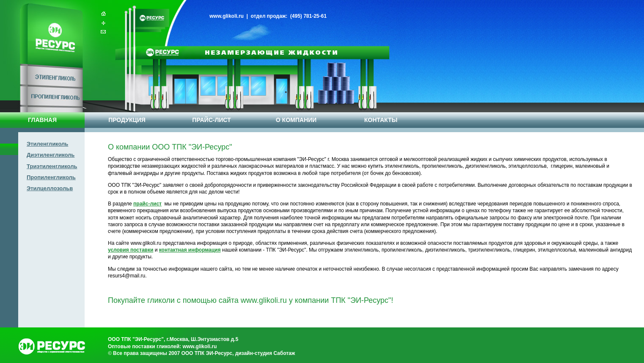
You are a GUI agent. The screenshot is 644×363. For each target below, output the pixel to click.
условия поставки (131, 250)
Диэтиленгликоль (51, 155)
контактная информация (190, 250)
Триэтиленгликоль (52, 166)
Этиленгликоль (47, 144)
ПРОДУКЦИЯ (127, 120)
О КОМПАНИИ (296, 120)
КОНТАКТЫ (381, 120)
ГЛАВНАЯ (42, 120)
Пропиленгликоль (51, 177)
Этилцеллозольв (50, 188)
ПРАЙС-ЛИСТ (211, 120)
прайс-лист (147, 204)
